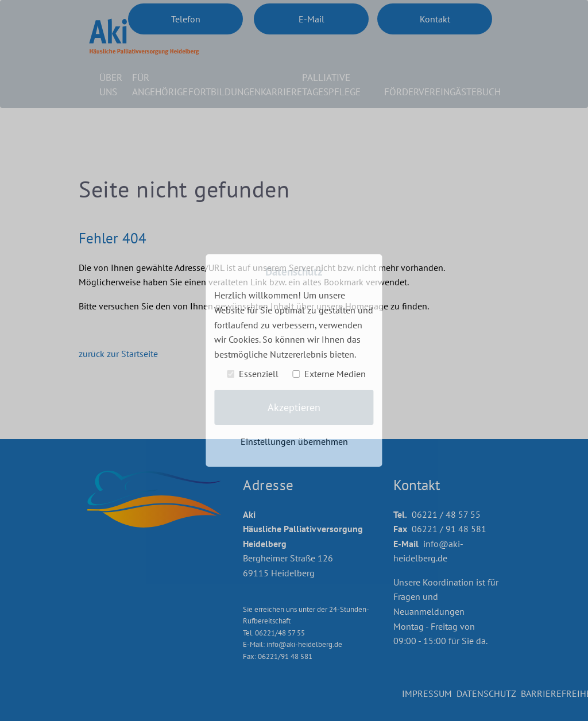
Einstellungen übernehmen (294, 441)
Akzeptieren (294, 407)
